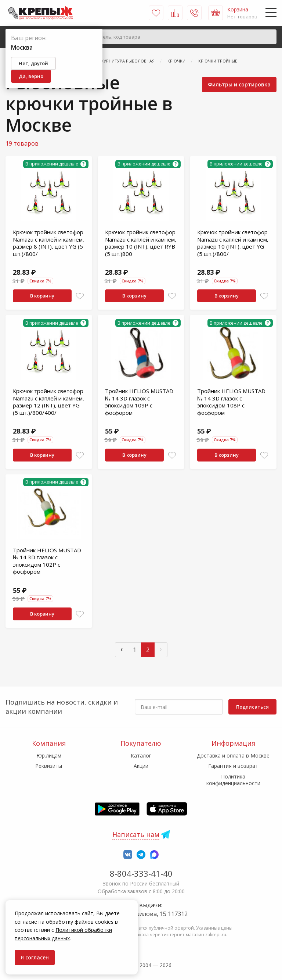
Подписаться (252, 707)
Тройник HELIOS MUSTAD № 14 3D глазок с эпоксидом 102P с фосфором (47, 561)
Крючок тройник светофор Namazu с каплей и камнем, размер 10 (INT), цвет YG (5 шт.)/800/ (233, 243)
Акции (141, 766)
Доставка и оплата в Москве (233, 756)
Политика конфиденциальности (233, 780)
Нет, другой (33, 63)
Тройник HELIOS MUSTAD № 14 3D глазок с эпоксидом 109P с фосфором (139, 402)
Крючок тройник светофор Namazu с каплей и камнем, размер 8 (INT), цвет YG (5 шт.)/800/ (48, 243)
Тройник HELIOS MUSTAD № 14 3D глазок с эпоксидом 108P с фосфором (231, 402)
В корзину (42, 296)
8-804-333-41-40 (141, 873)
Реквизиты (49, 766)
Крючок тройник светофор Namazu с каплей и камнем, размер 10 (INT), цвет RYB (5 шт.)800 (141, 243)
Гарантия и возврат (233, 766)
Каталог (141, 756)
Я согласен (35, 957)
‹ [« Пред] (122, 649)
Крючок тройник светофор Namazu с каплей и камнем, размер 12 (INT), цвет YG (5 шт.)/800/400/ (48, 402)
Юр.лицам (49, 756)
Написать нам (136, 834)
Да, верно (31, 76)
